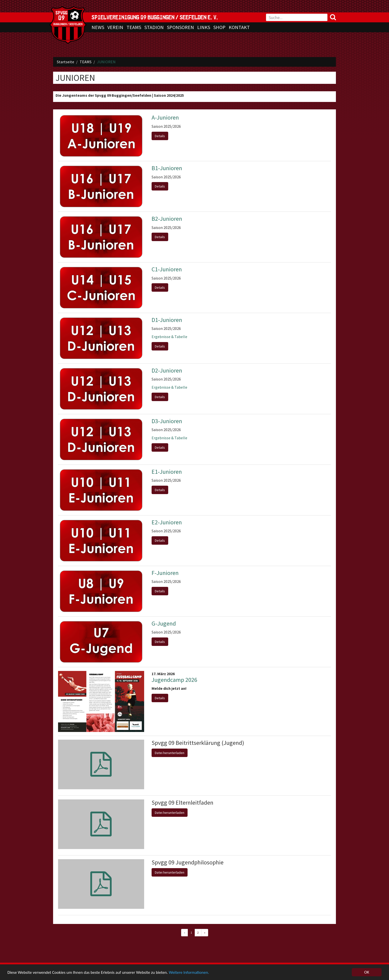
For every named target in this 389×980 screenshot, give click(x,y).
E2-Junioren (167, 522)
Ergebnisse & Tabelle (169, 337)
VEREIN (115, 27)
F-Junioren (165, 573)
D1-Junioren (167, 320)
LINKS (204, 27)
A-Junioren (165, 117)
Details (160, 136)
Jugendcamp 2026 (174, 680)
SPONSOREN (180, 27)
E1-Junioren (167, 472)
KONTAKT (239, 27)
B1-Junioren (167, 168)
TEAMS (134, 27)
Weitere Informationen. (189, 972)
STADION (154, 27)
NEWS (98, 27)
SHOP (219, 27)
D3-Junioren (167, 421)
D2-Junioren (167, 370)
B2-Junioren (167, 219)
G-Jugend (164, 623)
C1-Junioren (167, 269)
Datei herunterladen (170, 753)
